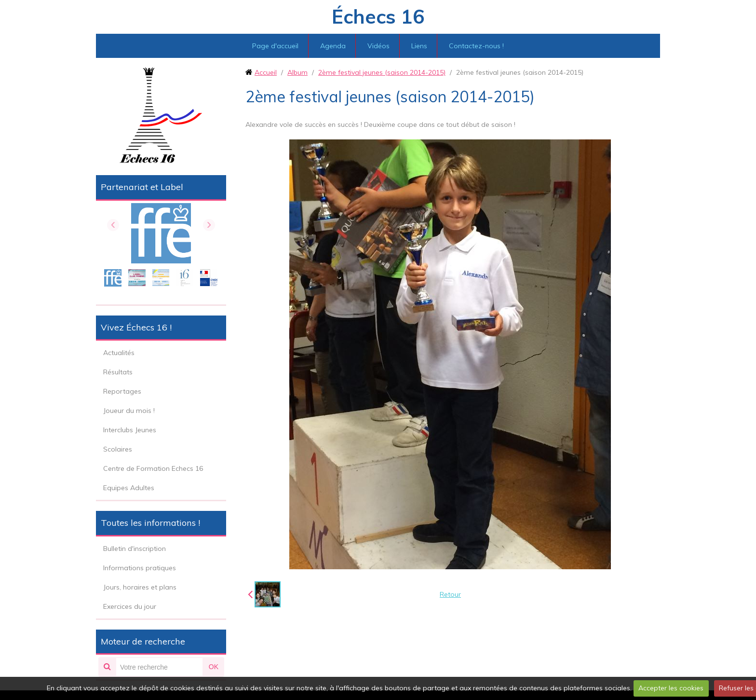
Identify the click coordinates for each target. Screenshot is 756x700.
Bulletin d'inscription (135, 549)
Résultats (118, 372)
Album (297, 72)
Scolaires (118, 449)
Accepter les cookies (671, 688)
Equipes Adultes (129, 488)
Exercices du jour (130, 606)
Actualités (119, 353)
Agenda (333, 46)
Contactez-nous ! (476, 46)
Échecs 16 (378, 16)
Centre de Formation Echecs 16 (153, 468)
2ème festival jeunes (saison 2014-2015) (382, 72)
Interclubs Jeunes (130, 430)
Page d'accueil (275, 46)
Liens (419, 46)
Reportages (122, 391)
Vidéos (378, 46)
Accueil (266, 72)
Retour (450, 594)
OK (214, 667)
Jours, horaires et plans (140, 587)
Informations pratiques (140, 568)
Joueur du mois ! (129, 411)
